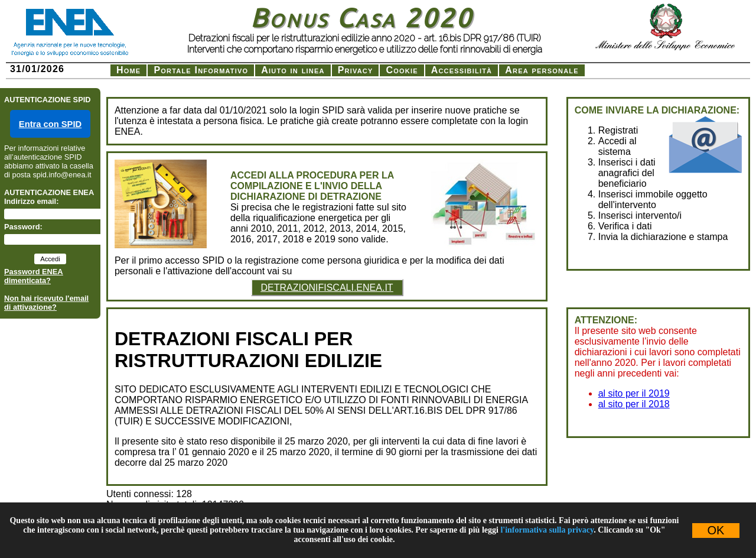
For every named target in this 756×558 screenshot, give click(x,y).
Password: (23, 227)
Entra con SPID (50, 124)
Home (128, 70)
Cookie (402, 70)
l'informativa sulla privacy (547, 530)
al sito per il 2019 (634, 393)
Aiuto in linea (293, 70)
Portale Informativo (201, 70)
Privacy (356, 70)
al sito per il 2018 (634, 404)
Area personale (542, 70)
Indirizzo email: (31, 201)
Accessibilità (462, 70)
